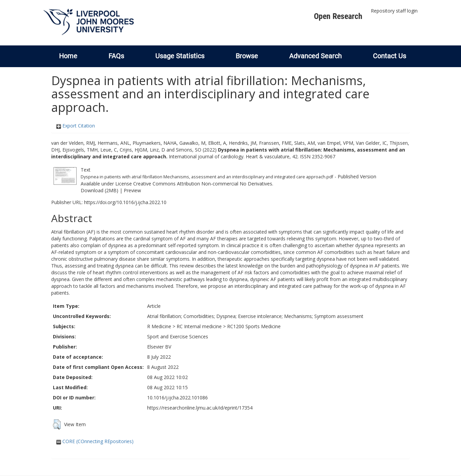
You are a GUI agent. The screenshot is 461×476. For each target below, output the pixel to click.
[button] (57, 424)
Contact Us (389, 56)
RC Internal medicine (199, 326)
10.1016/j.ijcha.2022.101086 (177, 398)
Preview (132, 190)
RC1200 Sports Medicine (254, 326)
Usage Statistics (180, 56)
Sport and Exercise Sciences (178, 336)
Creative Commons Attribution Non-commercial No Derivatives (203, 184)
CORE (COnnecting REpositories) (95, 441)
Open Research (338, 16)
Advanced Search (315, 56)
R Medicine (159, 326)
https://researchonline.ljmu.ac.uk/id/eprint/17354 (200, 408)
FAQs (116, 56)
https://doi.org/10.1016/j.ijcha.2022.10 (125, 202)
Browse (247, 56)
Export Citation (76, 126)
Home (68, 56)
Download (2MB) (99, 190)
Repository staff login (394, 11)
